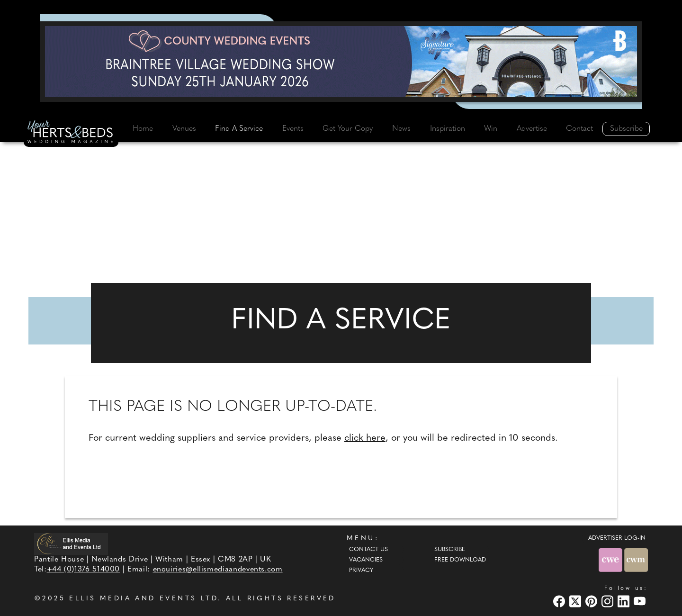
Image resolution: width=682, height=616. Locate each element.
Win (491, 129)
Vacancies (366, 560)
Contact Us (368, 550)
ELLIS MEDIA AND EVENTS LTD (144, 599)
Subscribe (626, 129)
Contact (579, 129)
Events (293, 129)
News (401, 129)
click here (365, 438)
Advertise (532, 129)
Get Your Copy (348, 129)
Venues (184, 129)
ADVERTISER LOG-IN (617, 538)
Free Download (460, 560)
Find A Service (239, 129)
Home (143, 129)
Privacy (361, 571)
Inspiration (448, 129)
